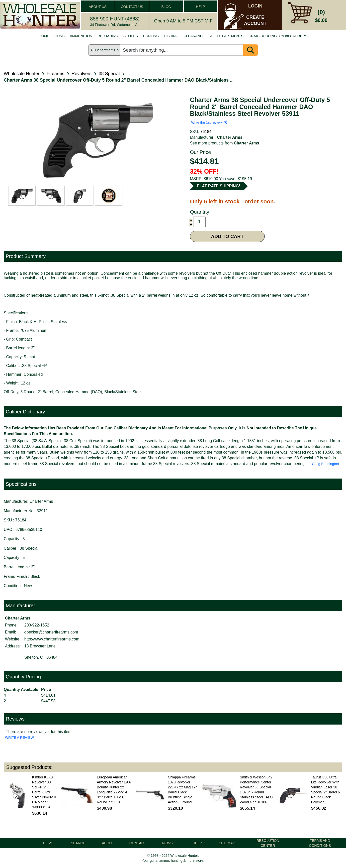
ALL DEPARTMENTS (227, 36)
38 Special (109, 74)
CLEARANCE (194, 36)
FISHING (171, 36)
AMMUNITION (81, 36)
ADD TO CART (227, 236)
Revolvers (82, 74)
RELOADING (108, 36)
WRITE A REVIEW (19, 738)
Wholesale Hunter (22, 74)
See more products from (225, 143)
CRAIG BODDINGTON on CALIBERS (278, 36)
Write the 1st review (209, 123)
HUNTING (151, 36)
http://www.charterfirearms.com (52, 639)
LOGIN (255, 6)
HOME (44, 36)
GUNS (60, 36)
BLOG (166, 7)
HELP (201, 7)
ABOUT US (98, 7)
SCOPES (131, 36)
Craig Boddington (325, 464)
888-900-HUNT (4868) (115, 19)
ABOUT (108, 843)
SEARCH (78, 843)
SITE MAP (227, 843)
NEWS (168, 843)
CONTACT (138, 843)
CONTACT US (132, 7)
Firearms (55, 74)
